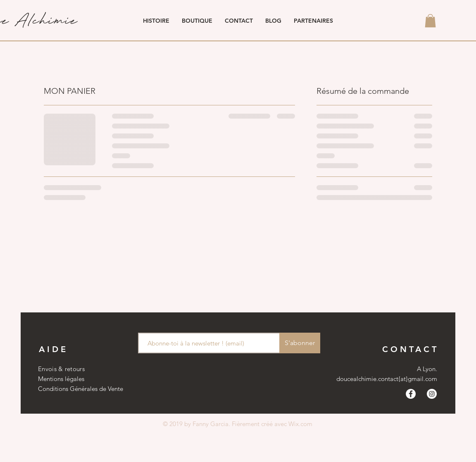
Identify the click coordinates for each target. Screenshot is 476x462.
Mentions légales (61, 379)
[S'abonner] (300, 343)
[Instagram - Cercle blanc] (432, 394)
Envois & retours (61, 369)
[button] (430, 21)
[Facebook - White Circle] (411, 394)
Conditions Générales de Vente (81, 389)
